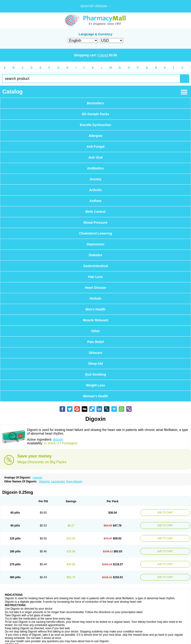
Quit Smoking (95, 374)
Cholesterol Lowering (95, 233)
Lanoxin (37, 478)
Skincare (95, 353)
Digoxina (44, 481)
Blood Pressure (95, 223)
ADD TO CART (165, 513)
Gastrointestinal (95, 266)
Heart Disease (95, 288)
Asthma (95, 201)
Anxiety (95, 179)
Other (95, 331)
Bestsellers (95, 103)
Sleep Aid (95, 364)
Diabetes (95, 255)
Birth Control (95, 212)
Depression (95, 244)
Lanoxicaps (58, 481)
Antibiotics (95, 168)
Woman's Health (95, 396)
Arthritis (95, 190)
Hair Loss (96, 277)
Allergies (95, 136)
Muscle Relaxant (96, 320)
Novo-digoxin (74, 481)
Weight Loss (95, 385)
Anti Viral (95, 157)
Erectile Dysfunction (95, 125)
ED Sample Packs (96, 114)
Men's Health (96, 309)
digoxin (58, 439)
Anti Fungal (95, 147)
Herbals (95, 298)
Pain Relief (96, 342)
